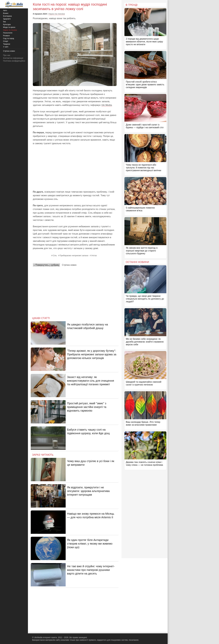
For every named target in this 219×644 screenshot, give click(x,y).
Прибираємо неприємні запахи (74, 256)
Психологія (8, 33)
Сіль (55, 256)
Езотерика (7, 16)
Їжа (4, 22)
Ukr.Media (107, 105)
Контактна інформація (13, 58)
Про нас (7, 55)
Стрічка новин (69, 265)
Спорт (6, 41)
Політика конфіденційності (15, 61)
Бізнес (6, 13)
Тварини (7, 44)
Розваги (6, 36)
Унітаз (94, 256)
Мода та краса (9, 27)
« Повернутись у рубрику (46, 265)
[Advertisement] (75, 168)
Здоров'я (7, 19)
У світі (6, 47)
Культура (7, 24)
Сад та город (9, 38)
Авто (5, 10)
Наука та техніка (57, 14)
